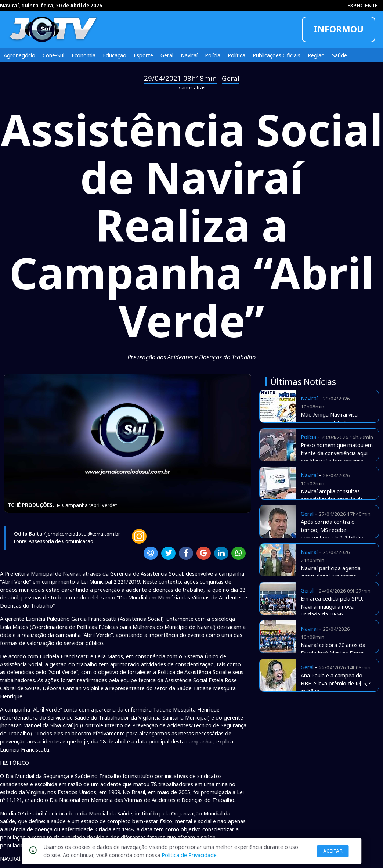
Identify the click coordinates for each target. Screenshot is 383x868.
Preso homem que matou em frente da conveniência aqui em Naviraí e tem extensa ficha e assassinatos (337, 457)
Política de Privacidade (189, 855)
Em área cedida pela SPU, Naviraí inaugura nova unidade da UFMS (332, 606)
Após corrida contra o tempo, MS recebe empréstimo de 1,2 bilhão (332, 530)
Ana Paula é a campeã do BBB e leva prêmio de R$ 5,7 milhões (336, 683)
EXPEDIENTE (362, 6)
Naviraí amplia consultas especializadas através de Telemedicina (332, 499)
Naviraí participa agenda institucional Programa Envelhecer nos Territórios (333, 576)
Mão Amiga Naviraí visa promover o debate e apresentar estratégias (329, 422)
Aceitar (333, 851)
